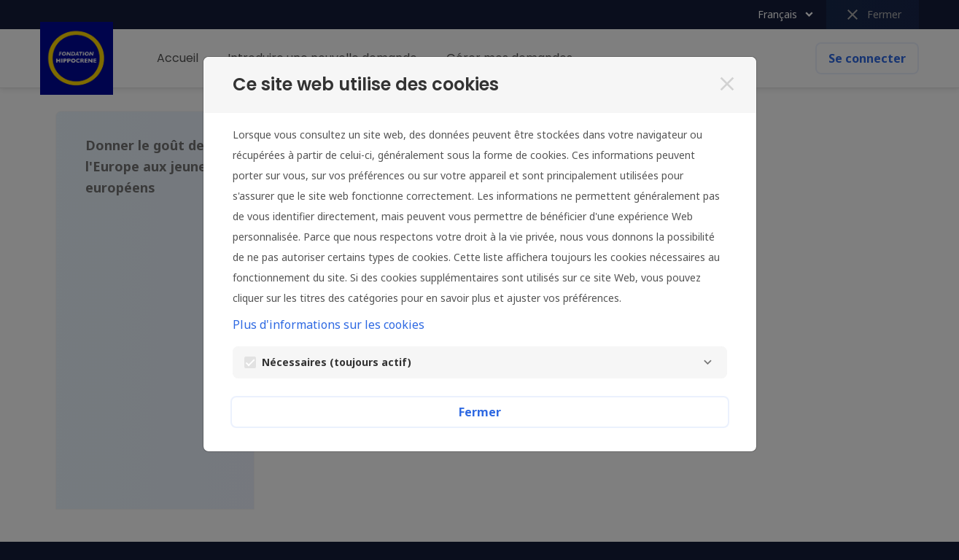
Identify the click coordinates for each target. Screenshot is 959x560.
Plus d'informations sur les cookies (329, 324)
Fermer (480, 412)
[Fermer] (727, 84)
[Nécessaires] (708, 362)
